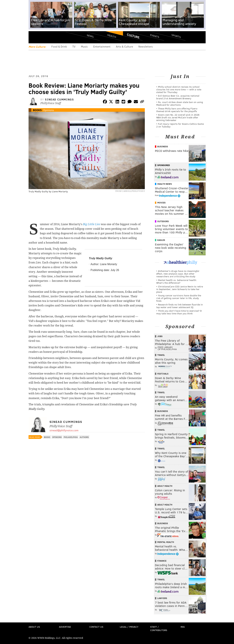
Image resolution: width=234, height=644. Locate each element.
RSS (183, 627)
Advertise (65, 627)
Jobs (160, 336)
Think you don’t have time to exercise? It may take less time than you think (179, 312)
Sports (176, 36)
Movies (161, 203)
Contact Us (96, 627)
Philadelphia (71, 437)
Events (155, 36)
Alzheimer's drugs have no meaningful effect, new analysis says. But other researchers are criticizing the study (178, 274)
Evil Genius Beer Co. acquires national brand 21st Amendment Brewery (178, 97)
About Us (34, 627)
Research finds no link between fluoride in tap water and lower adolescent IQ (180, 306)
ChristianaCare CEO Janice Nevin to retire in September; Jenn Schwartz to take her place (180, 289)
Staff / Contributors (159, 628)
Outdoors (163, 221)
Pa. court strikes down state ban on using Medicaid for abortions (180, 103)
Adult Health (165, 486)
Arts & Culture (124, 46)
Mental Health (166, 542)
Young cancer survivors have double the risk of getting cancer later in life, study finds (179, 298)
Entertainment (102, 46)
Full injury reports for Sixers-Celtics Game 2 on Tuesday (180, 125)
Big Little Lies (92, 224)
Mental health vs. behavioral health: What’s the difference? (176, 281)
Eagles (161, 240)
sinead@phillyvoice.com (64, 430)
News (90, 36)
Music (84, 46)
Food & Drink (59, 46)
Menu (34, 37)
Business (163, 146)
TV (74, 46)
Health (112, 36)
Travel (161, 355)
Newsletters (146, 46)
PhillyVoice (52, 37)
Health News (165, 184)
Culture (133, 36)
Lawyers (162, 598)
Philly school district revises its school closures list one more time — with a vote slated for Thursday (179, 89)
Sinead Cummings (59, 99)
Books (37, 110)
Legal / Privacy (129, 627)
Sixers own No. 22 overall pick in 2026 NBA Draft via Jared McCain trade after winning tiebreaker (178, 117)
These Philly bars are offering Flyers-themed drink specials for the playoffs (177, 110)
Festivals (163, 374)
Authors (84, 437)
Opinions (49, 110)
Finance (162, 561)
